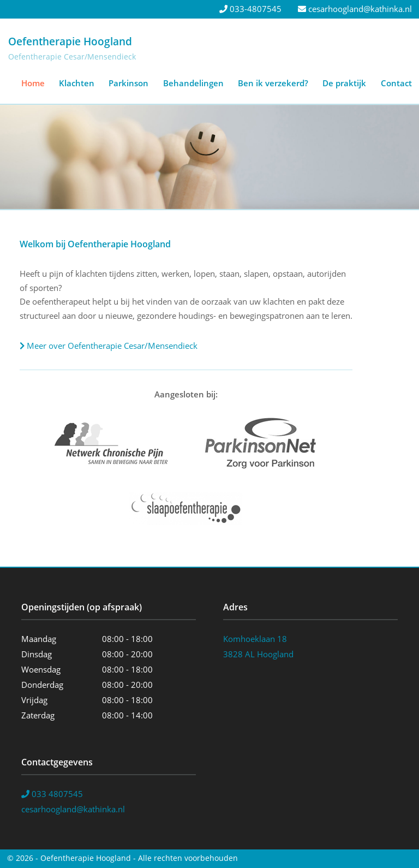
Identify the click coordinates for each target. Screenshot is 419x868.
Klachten (77, 83)
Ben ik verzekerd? (273, 83)
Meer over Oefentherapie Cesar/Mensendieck (109, 346)
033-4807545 (250, 9)
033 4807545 (52, 794)
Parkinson (128, 83)
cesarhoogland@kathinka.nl (355, 9)
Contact (396, 83)
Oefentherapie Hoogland (70, 41)
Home (33, 83)
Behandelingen (193, 83)
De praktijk (344, 83)
